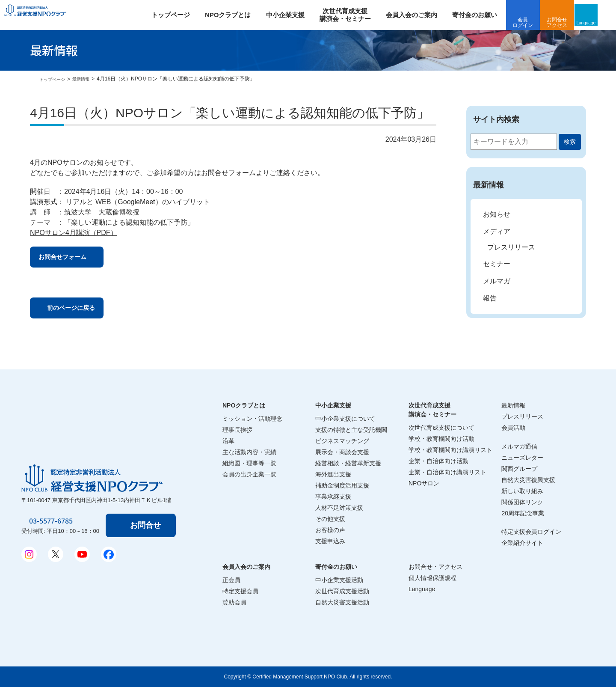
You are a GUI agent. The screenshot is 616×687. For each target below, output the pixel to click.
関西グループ (519, 469)
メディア (497, 231)
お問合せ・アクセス (435, 567)
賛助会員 (234, 602)
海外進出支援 (333, 474)
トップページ (182, 15)
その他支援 (330, 519)
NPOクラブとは (239, 15)
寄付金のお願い (486, 15)
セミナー (497, 264)
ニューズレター (522, 458)
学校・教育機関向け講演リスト (450, 450)
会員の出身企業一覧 (249, 474)
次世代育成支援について (441, 428)
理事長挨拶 (237, 430)
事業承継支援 (333, 497)
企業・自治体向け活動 (438, 461)
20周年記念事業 (523, 513)
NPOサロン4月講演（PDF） (74, 233)
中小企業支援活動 (339, 580)
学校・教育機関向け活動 (441, 439)
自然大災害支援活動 (342, 602)
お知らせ (497, 214)
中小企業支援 (296, 15)
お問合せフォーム (72, 258)
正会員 (231, 580)
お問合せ (147, 525)
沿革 (228, 441)
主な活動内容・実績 (249, 452)
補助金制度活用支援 (342, 485)
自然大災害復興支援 (528, 480)
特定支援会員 (240, 591)
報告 (490, 298)
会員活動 (513, 428)
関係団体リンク (522, 502)
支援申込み (330, 541)
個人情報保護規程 (432, 578)
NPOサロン (424, 483)
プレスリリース (511, 247)
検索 (570, 142)
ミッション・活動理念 (252, 419)
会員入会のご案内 (423, 15)
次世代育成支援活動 (342, 591)
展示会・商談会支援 (342, 452)
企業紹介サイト (522, 543)
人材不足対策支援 (339, 508)
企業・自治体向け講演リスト (447, 472)
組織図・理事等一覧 (249, 463)
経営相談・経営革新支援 (348, 463)
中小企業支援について (345, 419)
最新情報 (88, 79)
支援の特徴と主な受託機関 (351, 430)
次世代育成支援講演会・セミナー (432, 410)
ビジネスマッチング (342, 441)
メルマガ (497, 281)
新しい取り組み (522, 491)
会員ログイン (534, 22)
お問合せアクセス (569, 22)
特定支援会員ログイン (531, 532)
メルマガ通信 (519, 446)
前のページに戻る (81, 312)
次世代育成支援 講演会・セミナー (356, 15)
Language (601, 22)
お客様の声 (330, 530)
